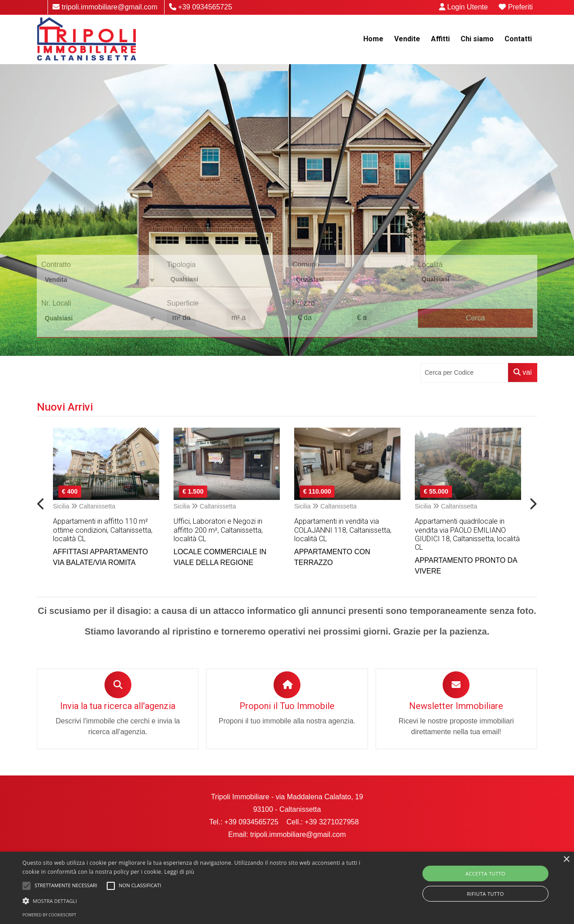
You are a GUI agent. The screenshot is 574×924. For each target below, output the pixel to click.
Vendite (407, 39)
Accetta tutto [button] (485, 874)
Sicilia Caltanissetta (84, 506)
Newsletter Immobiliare (456, 706)
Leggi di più (179, 872)
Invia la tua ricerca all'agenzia (118, 706)
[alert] (287, 888)
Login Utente (463, 7)
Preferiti (516, 7)
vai (523, 372)
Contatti (518, 39)
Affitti (440, 39)
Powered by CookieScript (49, 915)
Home (373, 39)
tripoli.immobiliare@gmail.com (105, 7)
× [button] (566, 860)
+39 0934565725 (201, 7)
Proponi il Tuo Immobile (287, 706)
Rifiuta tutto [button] (485, 894)
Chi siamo (477, 39)
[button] (194, 901)
